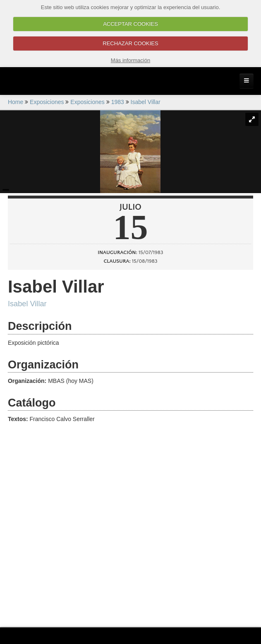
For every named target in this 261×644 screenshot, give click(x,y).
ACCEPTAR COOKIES (130, 24)
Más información (130, 60)
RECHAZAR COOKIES (130, 43)
